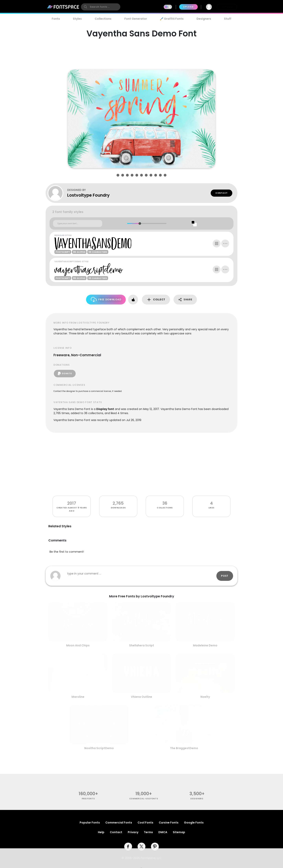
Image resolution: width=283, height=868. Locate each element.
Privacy (133, 832)
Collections (103, 19)
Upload (188, 7)
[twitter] (141, 847)
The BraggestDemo (184, 748)
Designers (204, 19)
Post (225, 576)
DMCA (163, 832)
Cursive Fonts (169, 823)
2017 (72, 503)
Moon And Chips (78, 645)
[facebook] (128, 847)
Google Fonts (194, 823)
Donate (65, 374)
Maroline (78, 697)
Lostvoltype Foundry (88, 195)
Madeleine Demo (205, 645)
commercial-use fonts (144, 799)
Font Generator (136, 19)
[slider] (140, 223)
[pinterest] (155, 847)
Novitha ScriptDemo (99, 748)
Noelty (205, 697)
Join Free (227, 7)
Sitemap (179, 832)
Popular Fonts (90, 823)
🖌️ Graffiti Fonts (172, 19)
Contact (221, 193)
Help (101, 832)
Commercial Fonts (119, 823)
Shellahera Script (142, 645)
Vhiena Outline (141, 697)
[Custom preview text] (78, 224)
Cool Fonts (145, 823)
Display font (105, 409)
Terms (148, 832)
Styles (77, 19)
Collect (156, 300)
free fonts (88, 799)
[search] (101, 7)
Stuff (228, 19)
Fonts (56, 19)
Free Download (106, 299)
